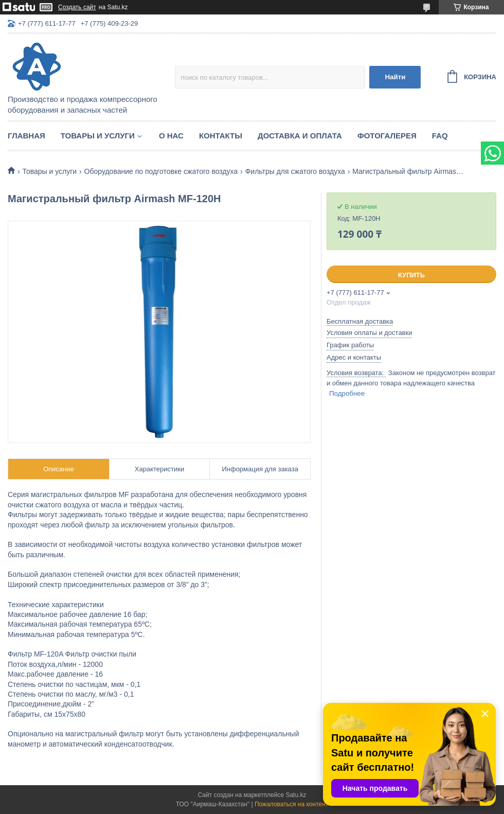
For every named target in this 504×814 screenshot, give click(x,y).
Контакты (221, 136)
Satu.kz (296, 795)
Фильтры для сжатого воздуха (295, 171)
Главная (26, 136)
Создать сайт (77, 7)
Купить (411, 275)
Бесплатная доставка (360, 321)
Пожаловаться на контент (291, 804)
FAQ (440, 136)
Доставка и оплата (300, 136)
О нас (171, 136)
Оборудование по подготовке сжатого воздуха (161, 171)
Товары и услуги (98, 136)
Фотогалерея (387, 136)
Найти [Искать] (395, 77)
